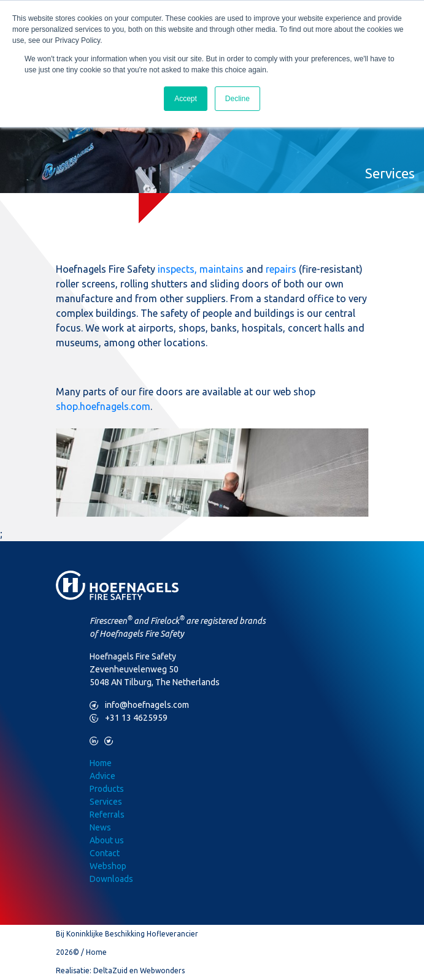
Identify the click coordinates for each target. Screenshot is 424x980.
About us (107, 840)
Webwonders (162, 971)
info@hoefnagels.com (139, 705)
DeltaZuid (110, 971)
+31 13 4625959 (129, 718)
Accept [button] (186, 99)
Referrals (107, 815)
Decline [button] (237, 99)
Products (107, 789)
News (100, 827)
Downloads (111, 879)
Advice (102, 776)
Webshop (108, 866)
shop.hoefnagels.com (103, 406)
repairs (281, 269)
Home (101, 763)
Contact (105, 853)
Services (106, 802)
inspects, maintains (201, 269)
